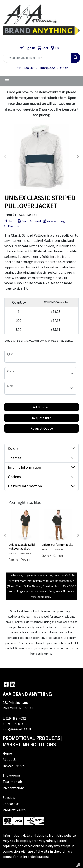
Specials (9, 797)
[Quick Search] (37, 58)
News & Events (14, 766)
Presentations (14, 788)
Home (7, 753)
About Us (9, 759)
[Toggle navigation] (7, 81)
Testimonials (13, 782)
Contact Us (11, 804)
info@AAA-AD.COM (54, 68)
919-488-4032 (27, 68)
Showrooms (12, 775)
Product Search (14, 810)
